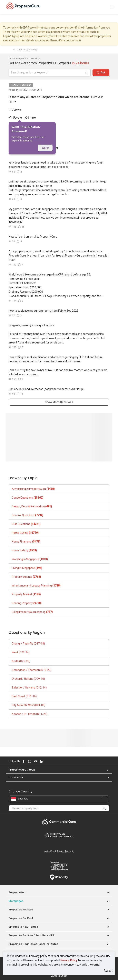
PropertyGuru (17, 892)
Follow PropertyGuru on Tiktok (52, 761)
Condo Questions (28, 498)
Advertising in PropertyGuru (33, 489)
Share (30, 118)
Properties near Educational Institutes (33, 944)
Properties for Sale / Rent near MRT (31, 935)
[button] (106, 770)
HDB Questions (26, 524)
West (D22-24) (21, 652)
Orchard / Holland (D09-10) (28, 679)
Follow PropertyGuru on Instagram (30, 761)
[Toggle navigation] (113, 7)
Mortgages (16, 901)
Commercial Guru (59, 822)
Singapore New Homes (23, 927)
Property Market (26, 594)
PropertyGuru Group (22, 770)
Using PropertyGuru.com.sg (32, 612)
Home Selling (24, 550)
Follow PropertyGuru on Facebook (24, 761)
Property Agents (26, 577)
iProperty (59, 877)
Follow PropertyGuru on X (47, 761)
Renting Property (27, 603)
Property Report (59, 866)
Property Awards (59, 835)
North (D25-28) (21, 661)
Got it (45, 148)
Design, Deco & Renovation (32, 506)
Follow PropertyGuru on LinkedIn (42, 761)
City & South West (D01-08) (29, 705)
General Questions (21, 85)
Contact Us (16, 777)
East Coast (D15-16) (24, 696)
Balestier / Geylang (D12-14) (29, 688)
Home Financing (26, 542)
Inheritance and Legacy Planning (36, 586)
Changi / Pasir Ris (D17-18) (28, 644)
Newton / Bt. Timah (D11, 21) (30, 714)
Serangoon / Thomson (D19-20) (32, 670)
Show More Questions (59, 402)
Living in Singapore (27, 568)
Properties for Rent (21, 918)
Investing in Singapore (30, 559)
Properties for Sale (21, 910)
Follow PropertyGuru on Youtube (36, 761)
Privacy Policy (69, 960)
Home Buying (25, 533)
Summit (59, 851)
